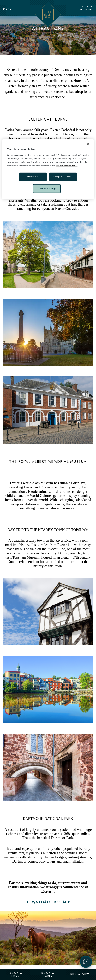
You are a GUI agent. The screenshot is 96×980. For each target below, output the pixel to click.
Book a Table (48, 974)
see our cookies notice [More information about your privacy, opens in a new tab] (67, 165)
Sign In (87, 7)
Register (86, 10)
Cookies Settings (47, 188)
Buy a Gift (80, 974)
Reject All (33, 176)
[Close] (88, 144)
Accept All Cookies (63, 176)
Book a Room (16, 974)
